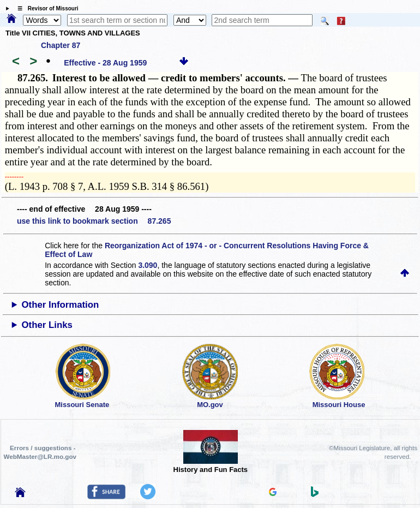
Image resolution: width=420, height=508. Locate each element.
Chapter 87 (61, 45)
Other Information (61, 305)
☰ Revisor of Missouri (45, 8)
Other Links (47, 325)
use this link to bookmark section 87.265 (94, 221)
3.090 (148, 265)
